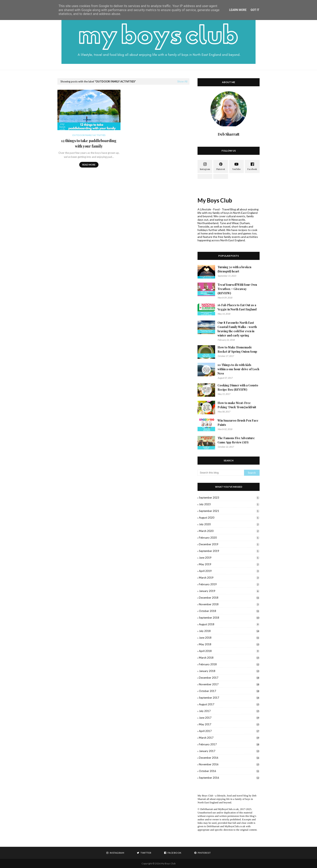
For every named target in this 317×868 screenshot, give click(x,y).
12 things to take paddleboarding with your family (89, 143)
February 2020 (229, 538)
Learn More (238, 10)
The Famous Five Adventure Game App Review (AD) (236, 440)
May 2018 (229, 644)
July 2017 (229, 711)
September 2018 (229, 618)
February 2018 (229, 664)
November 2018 (229, 604)
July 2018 (229, 631)
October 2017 (229, 691)
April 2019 (229, 571)
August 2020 (229, 518)
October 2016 (229, 771)
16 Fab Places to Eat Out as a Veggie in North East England (237, 307)
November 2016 (229, 764)
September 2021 (229, 511)
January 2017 (229, 751)
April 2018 (229, 651)
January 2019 (229, 591)
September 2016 (229, 778)
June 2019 (229, 558)
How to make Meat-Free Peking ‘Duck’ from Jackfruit (237, 405)
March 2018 (229, 658)
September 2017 (229, 698)
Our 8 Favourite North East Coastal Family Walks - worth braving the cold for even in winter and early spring (237, 329)
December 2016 (229, 758)
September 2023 (229, 498)
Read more (89, 165)
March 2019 (229, 578)
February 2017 (229, 744)
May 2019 (229, 564)
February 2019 (229, 584)
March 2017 (229, 738)
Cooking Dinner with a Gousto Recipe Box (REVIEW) (238, 387)
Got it (255, 10)
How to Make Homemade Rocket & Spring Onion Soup (237, 349)
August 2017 (229, 704)
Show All (182, 81)
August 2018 (229, 624)
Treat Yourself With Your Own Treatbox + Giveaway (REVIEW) (237, 289)
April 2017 (229, 731)
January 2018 (229, 671)
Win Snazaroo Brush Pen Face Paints (238, 423)
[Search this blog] (221, 473)
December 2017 (229, 678)
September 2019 (229, 551)
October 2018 (229, 611)
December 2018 (229, 598)
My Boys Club (215, 200)
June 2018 (229, 638)
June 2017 (229, 718)
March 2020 (229, 531)
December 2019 (229, 544)
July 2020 (229, 524)
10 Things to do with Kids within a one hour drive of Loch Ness (238, 369)
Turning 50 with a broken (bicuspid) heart (234, 269)
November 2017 (229, 684)
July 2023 (229, 504)
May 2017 (229, 724)
